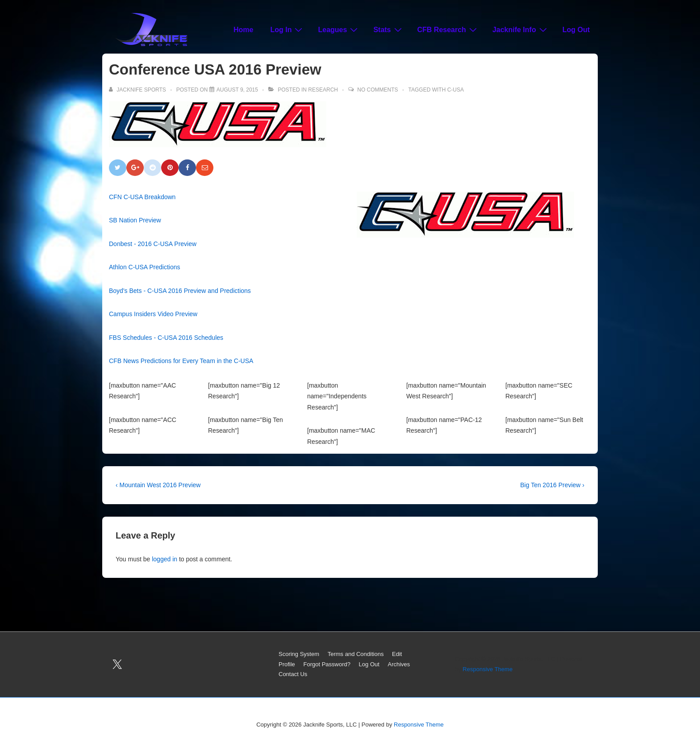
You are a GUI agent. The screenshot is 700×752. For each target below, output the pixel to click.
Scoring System (299, 654)
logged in (165, 559)
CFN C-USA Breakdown (142, 197)
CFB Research (448, 29)
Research (323, 90)
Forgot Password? (327, 664)
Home (243, 30)
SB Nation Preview (135, 220)
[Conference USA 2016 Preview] (237, 90)
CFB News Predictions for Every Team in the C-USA (181, 361)
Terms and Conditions (356, 654)
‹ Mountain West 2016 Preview (158, 485)
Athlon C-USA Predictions (145, 267)
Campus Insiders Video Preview (153, 314)
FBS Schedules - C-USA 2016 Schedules (166, 338)
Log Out (576, 30)
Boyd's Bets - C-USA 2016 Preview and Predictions (180, 291)
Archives (399, 664)
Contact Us (293, 674)
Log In (287, 29)
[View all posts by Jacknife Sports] (138, 90)
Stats (388, 29)
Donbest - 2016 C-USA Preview (153, 244)
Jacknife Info (521, 29)
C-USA (456, 90)
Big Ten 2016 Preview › (552, 485)
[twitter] (117, 664)
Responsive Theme (487, 669)
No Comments (377, 90)
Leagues (339, 29)
